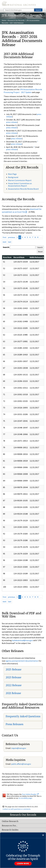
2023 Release (13, 677)
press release (12, 122)
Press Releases (14, 724)
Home (4, 20)
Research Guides (10, 830)
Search (38, 10)
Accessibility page (25, 798)
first (5, 237)
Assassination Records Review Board (23, 189)
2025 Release (13, 669)
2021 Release (13, 693)
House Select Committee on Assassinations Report (20, 185)
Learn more (23, 864)
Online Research (10, 821)
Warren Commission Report (20, 180)
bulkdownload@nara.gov (22, 640)
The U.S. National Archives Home (19, 4)
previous (12, 237)
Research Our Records (16, 20)
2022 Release (14, 685)
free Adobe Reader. (30, 794)
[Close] (43, 835)
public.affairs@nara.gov (21, 764)
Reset (40, 252)
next (4, 242)
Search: (6, 247)
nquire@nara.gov (19, 748)
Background (13, 177)
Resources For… (10, 826)
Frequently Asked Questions (23, 716)
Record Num (19, 257)
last (10, 242)
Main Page (12, 174)
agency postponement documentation (22, 661)
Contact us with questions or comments (16, 809)
